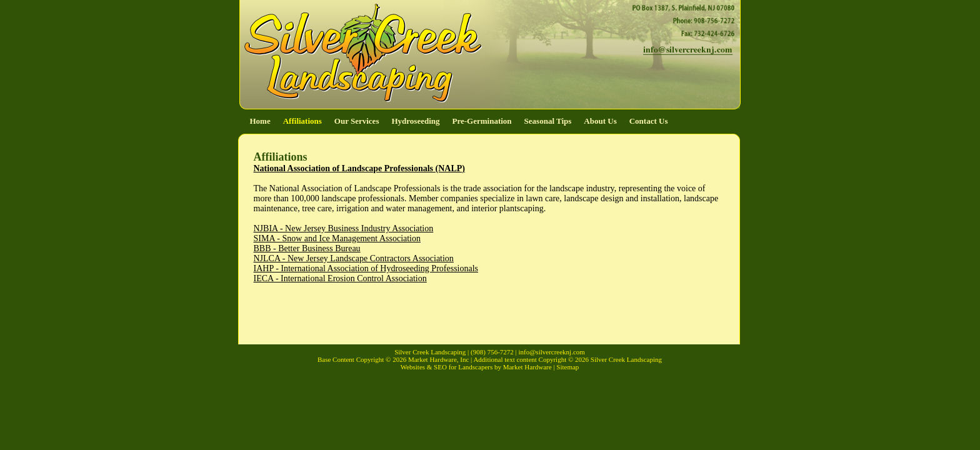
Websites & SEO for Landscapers (447, 367)
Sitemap (567, 367)
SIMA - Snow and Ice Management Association (337, 238)
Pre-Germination (482, 121)
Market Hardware (527, 367)
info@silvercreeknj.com (552, 352)
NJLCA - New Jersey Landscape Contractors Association (354, 258)
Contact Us (649, 121)
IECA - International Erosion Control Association (340, 278)
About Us (600, 121)
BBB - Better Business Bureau (307, 248)
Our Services (357, 121)
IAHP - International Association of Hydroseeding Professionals (366, 268)
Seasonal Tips (548, 121)
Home (260, 121)
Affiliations (302, 121)
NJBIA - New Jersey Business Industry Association (344, 228)
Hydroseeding (415, 121)
